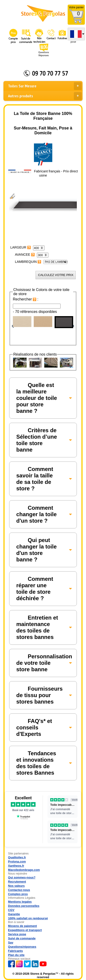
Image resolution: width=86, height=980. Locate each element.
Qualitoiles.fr (17, 857)
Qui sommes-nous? (22, 877)
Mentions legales (20, 902)
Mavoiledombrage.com (24, 870)
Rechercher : (26, 299)
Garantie (14, 914)
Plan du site (16, 955)
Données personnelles (24, 906)
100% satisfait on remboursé (28, 918)
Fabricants (15, 951)
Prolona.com (17, 862)
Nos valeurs (16, 886)
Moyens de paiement (22, 926)
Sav (11, 943)
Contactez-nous (19, 890)
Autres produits (45, 96)
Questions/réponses (22, 947)
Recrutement (17, 882)
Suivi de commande (22, 938)
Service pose (17, 934)
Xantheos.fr (16, 866)
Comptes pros (18, 894)
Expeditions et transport (25, 930)
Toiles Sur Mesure (45, 86)
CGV (11, 910)
